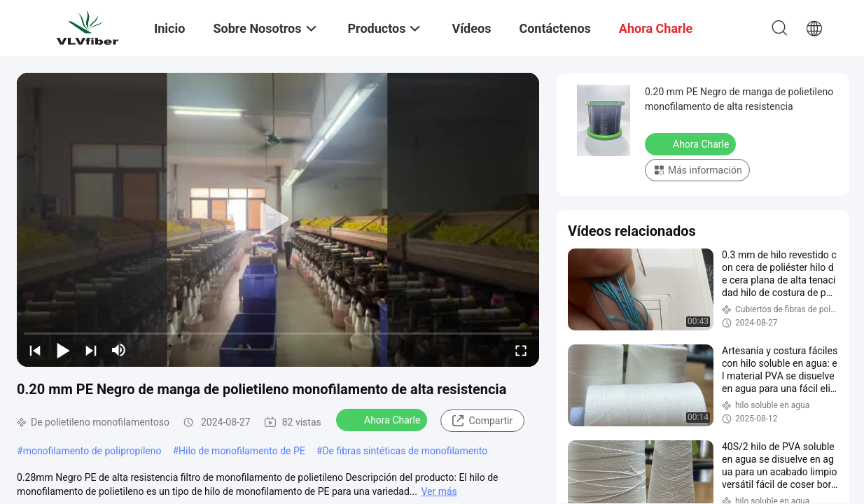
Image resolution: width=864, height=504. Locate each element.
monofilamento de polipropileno (92, 451)
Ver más (439, 491)
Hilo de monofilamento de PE (242, 451)
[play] (278, 220)
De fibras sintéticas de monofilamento (405, 451)
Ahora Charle (383, 419)
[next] (91, 350)
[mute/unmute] (119, 350)
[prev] (35, 350)
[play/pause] (63, 350)
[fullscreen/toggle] (521, 350)
